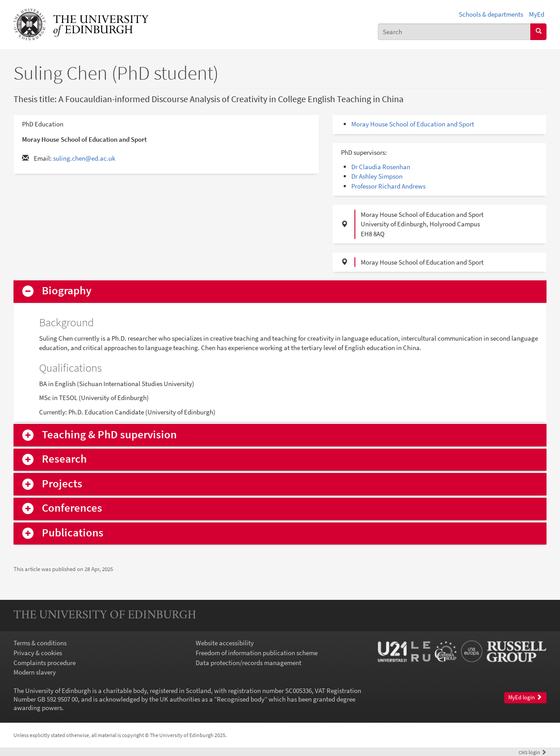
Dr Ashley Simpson (377, 176)
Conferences (72, 508)
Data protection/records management (249, 663)
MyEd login (525, 697)
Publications (73, 533)
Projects (62, 484)
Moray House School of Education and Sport (413, 124)
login (533, 752)
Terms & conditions (40, 643)
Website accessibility (225, 643)
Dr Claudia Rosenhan (381, 167)
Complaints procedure (45, 663)
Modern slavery (35, 672)
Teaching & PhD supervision (109, 435)
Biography (67, 291)
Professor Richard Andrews (388, 186)
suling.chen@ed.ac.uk (84, 158)
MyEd (537, 14)
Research (64, 459)
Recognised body (241, 699)
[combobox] (454, 32)
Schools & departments (491, 14)
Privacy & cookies (38, 653)
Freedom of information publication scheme (257, 653)
